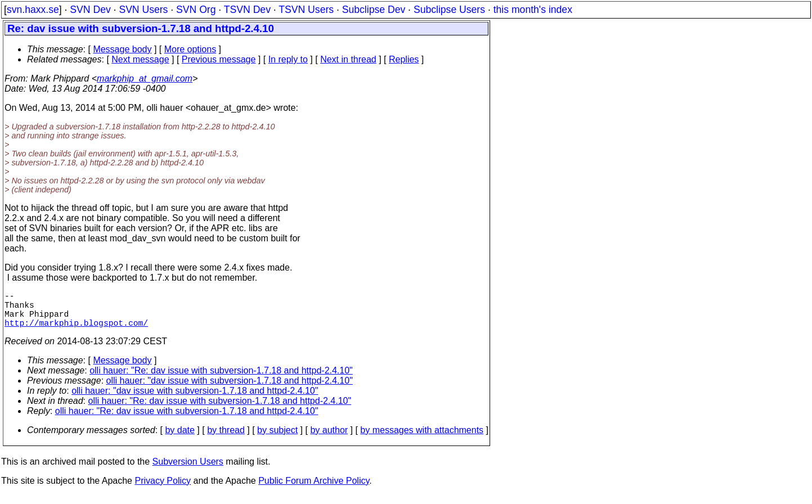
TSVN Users (306, 10)
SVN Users (143, 10)
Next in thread (348, 59)
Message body (122, 49)
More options (190, 49)
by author (329, 439)
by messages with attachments (422, 439)
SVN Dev (90, 10)
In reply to (288, 59)
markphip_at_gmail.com (145, 78)
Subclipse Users (449, 10)
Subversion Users (188, 471)
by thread (226, 439)
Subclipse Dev (374, 10)
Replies (404, 59)
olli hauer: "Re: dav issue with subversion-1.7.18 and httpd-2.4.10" (221, 379)
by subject (277, 439)
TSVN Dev (247, 10)
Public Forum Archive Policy (314, 490)
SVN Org (196, 10)
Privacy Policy (163, 490)
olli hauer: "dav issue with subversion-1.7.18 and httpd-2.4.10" (230, 390)
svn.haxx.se (33, 10)
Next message (140, 59)
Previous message (219, 59)
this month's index (533, 10)
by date (180, 439)
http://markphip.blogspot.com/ (76, 331)
